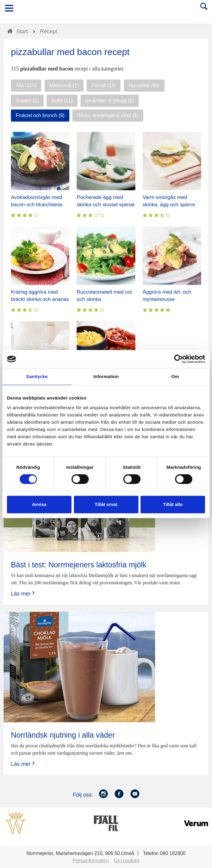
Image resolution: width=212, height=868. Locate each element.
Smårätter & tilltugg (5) (110, 101)
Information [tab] (106, 376)
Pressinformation (91, 861)
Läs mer (23, 594)
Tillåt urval (106, 504)
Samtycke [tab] (37, 376)
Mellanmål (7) (64, 85)
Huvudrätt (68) (144, 85)
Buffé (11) (62, 101)
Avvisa (39, 504)
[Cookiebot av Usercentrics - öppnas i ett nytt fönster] (179, 359)
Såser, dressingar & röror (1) (108, 115)
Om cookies (127, 861)
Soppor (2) (27, 101)
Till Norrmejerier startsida (106, 10)
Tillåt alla (173, 504)
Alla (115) (26, 85)
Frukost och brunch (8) (40, 115)
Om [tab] (175, 376)
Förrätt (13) (104, 85)
